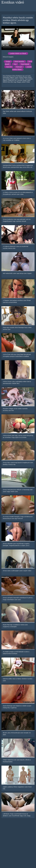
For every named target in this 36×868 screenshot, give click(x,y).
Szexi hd (9, 67)
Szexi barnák (25, 64)
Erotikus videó (13, 2)
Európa (8, 61)
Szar (15, 64)
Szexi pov (19, 67)
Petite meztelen (19, 61)
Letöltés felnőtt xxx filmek (18, 53)
